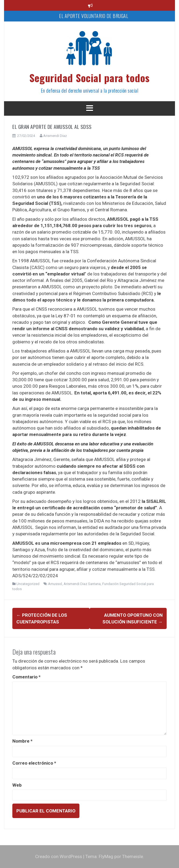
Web (17, 785)
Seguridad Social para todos (90, 78)
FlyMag (106, 856)
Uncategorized (28, 584)
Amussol (55, 584)
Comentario (26, 677)
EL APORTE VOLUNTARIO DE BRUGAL (94, 16)
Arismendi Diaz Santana (82, 584)
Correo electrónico (34, 763)
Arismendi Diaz (55, 136)
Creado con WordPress (59, 856)
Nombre (22, 741)
